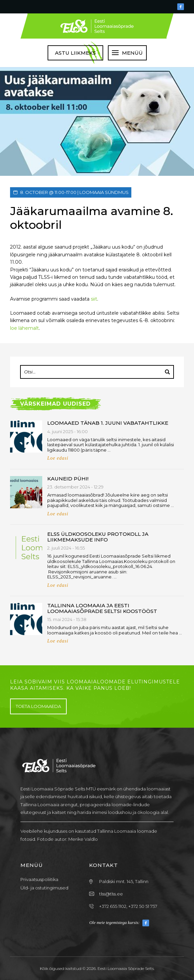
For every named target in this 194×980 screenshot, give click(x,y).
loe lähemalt (24, 328)
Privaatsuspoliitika (39, 879)
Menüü (132, 53)
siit (94, 299)
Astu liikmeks (75, 53)
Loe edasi (58, 458)
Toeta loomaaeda (38, 706)
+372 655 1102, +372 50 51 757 (128, 906)
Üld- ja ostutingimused (44, 888)
